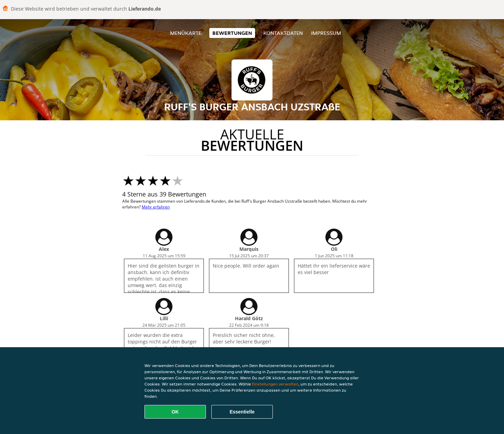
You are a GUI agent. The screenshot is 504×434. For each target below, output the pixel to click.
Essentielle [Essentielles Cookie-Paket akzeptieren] (242, 412)
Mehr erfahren (156, 207)
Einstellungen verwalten (275, 384)
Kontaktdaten (283, 33)
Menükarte (186, 33)
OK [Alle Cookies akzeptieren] (175, 412)
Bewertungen (232, 33)
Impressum (326, 33)
